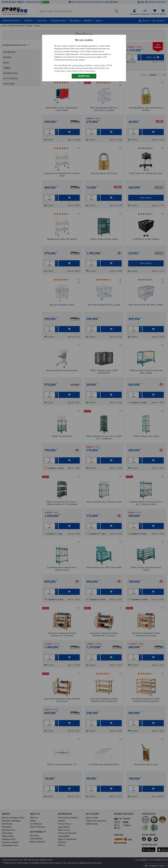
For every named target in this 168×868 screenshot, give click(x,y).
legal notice (90, 71)
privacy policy (60, 71)
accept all (89, 57)
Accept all (84, 76)
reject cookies (100, 65)
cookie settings (78, 65)
